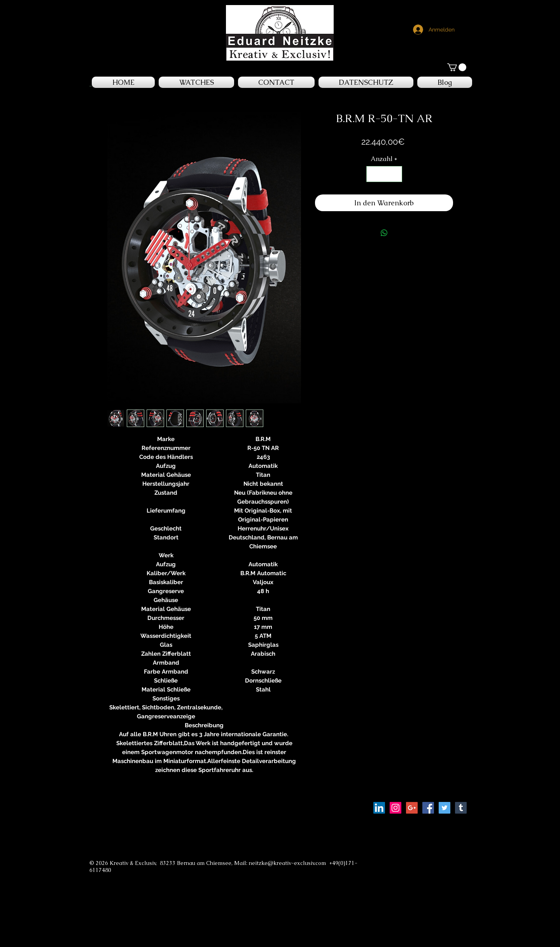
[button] (457, 67)
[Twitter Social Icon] (444, 808)
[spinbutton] (384, 174)
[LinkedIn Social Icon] (379, 808)
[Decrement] (373, 174)
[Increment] (395, 174)
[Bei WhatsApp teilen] (384, 233)
